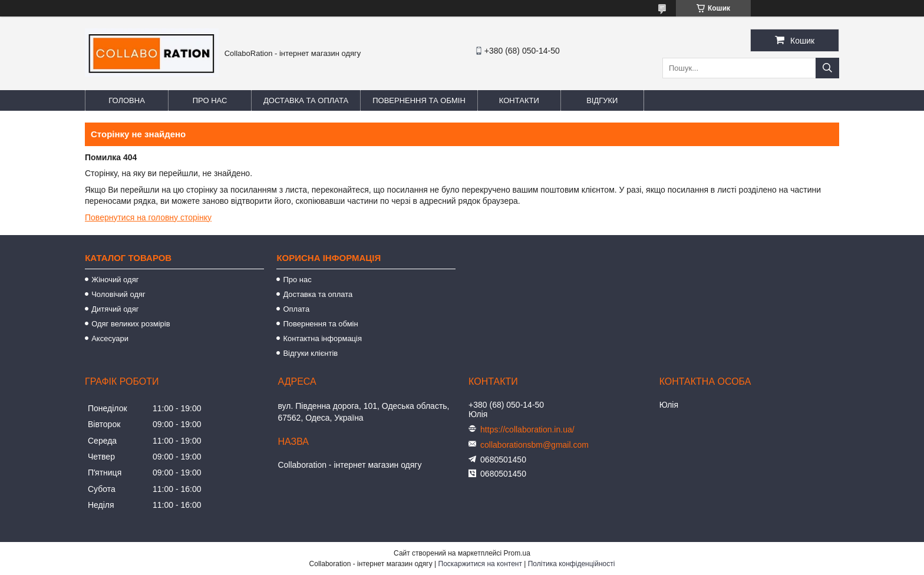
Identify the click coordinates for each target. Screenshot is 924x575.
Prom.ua (517, 553)
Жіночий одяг (115, 280)
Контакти (519, 100)
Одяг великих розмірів (131, 324)
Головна (127, 100)
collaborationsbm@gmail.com (534, 445)
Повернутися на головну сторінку (148, 217)
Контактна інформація (322, 338)
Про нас (210, 100)
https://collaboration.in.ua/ (527, 429)
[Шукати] (827, 68)
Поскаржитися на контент (480, 564)
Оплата (296, 309)
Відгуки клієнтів (310, 353)
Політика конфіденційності (572, 564)
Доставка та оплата (306, 100)
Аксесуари (110, 338)
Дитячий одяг (115, 309)
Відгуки (602, 100)
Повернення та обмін (419, 100)
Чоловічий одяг (118, 294)
